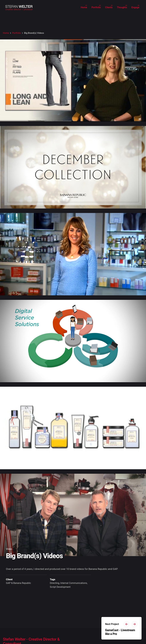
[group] (84, 7)
